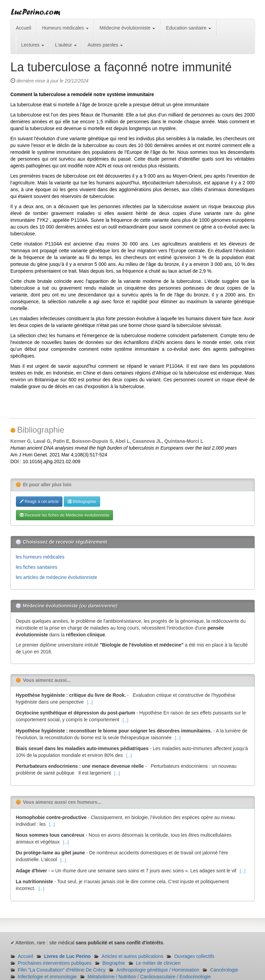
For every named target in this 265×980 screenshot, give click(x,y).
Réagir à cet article (39, 502)
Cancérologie (224, 970)
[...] (90, 702)
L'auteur (66, 45)
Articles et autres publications (132, 956)
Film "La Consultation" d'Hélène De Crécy (62, 970)
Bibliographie (82, 502)
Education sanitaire (188, 28)
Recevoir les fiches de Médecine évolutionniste (65, 515)
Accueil (24, 28)
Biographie (114, 963)
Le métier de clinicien (158, 963)
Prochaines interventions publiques (55, 963)
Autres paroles (105, 45)
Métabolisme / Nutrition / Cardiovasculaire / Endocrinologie (149, 977)
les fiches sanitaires (37, 567)
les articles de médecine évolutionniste (57, 577)
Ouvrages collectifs (194, 956)
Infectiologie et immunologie (48, 977)
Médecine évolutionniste (127, 28)
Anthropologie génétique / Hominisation (158, 970)
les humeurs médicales (40, 557)
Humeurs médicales (65, 28)
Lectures (33, 45)
